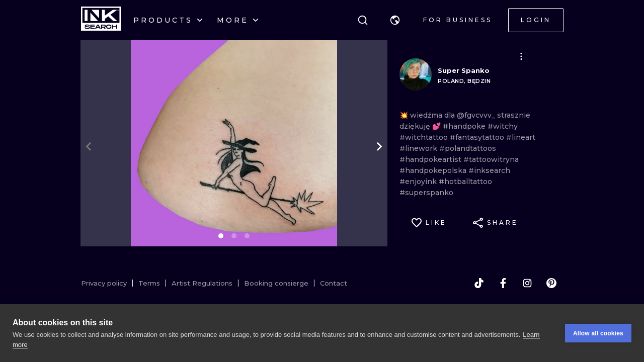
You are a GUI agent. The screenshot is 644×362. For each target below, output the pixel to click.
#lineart (521, 137)
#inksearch (489, 170)
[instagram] (527, 283)
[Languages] (395, 20)
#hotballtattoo (465, 182)
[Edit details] (521, 56)
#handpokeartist (431, 159)
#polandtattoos (468, 148)
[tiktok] (479, 283)
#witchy (503, 126)
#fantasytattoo (478, 137)
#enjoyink (419, 182)
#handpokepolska (434, 170)
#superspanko (426, 193)
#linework (419, 148)
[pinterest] (551, 283)
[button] (395, 20)
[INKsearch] (101, 20)
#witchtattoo (425, 137)
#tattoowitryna (491, 159)
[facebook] (503, 283)
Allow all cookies (598, 333)
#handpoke (465, 126)
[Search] (363, 20)
